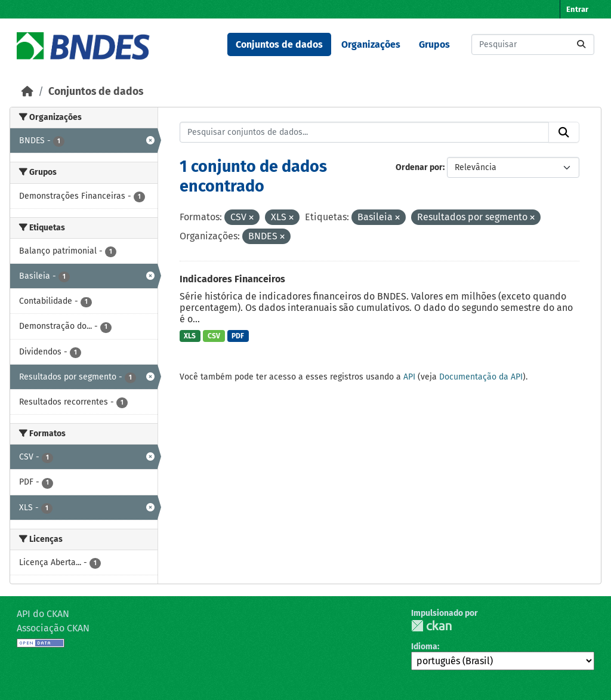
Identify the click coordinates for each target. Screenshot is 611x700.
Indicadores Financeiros (232, 279)
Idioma (424, 647)
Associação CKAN (53, 628)
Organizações (371, 44)
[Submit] (581, 44)
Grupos (434, 44)
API (409, 377)
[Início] (27, 92)
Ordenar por (419, 167)
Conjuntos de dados (279, 44)
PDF (238, 336)
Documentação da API (481, 377)
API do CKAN (43, 614)
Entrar (577, 9)
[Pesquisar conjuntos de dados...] (533, 44)
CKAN (431, 626)
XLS (190, 336)
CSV (214, 336)
